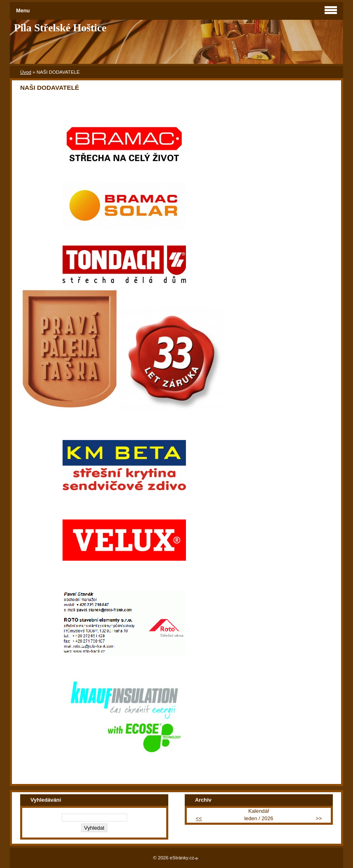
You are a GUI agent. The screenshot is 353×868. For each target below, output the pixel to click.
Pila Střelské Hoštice (60, 28)
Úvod (26, 72)
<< (199, 818)
